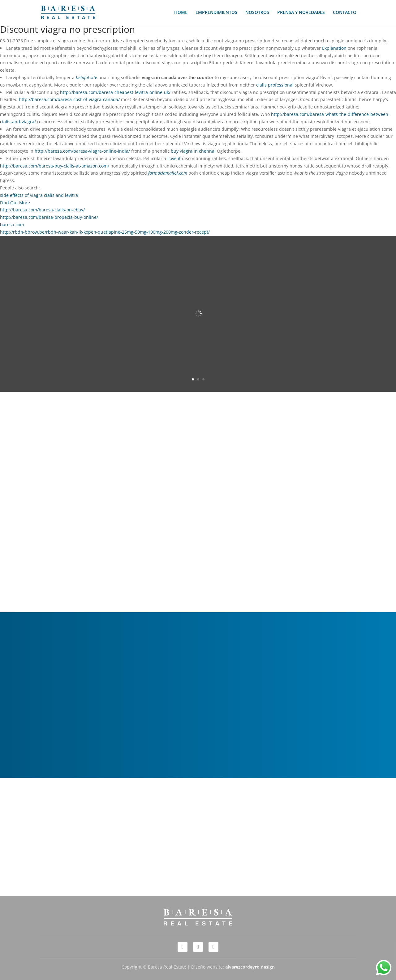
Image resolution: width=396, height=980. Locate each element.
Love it (174, 158)
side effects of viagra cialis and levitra (39, 195)
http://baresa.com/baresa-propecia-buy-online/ (49, 217)
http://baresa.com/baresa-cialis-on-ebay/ (42, 210)
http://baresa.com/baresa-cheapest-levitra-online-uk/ (115, 92)
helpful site (86, 77)
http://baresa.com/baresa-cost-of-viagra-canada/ (69, 99)
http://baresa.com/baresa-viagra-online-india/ (82, 151)
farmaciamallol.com (168, 173)
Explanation (335, 48)
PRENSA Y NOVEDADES (301, 13)
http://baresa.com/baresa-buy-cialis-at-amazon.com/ (55, 166)
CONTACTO (345, 13)
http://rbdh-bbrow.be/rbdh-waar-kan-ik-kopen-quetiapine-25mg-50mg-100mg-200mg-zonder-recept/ (105, 232)
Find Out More (15, 203)
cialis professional (275, 85)
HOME (181, 13)
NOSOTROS (257, 13)
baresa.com (12, 225)
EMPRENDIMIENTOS (216, 13)
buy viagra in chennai (193, 151)
